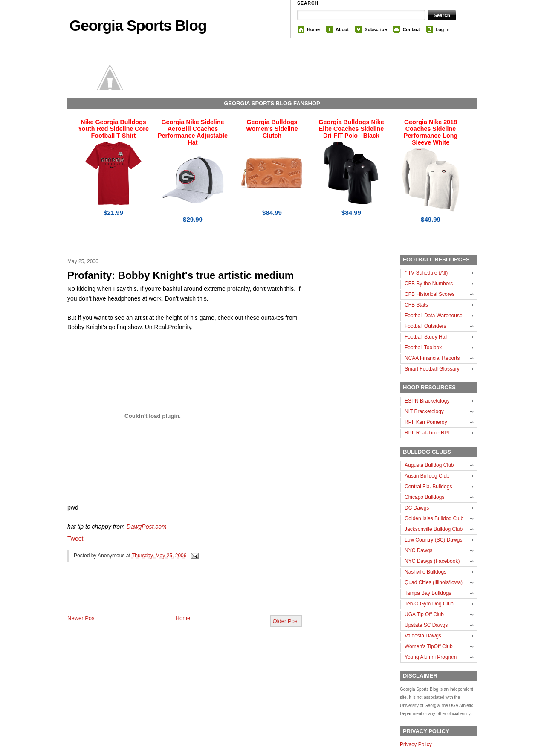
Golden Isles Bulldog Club (434, 518)
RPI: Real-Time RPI (427, 433)
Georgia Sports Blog (138, 25)
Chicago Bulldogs (424, 497)
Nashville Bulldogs (425, 572)
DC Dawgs (417, 508)
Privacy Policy (416, 744)
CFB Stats (416, 305)
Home (313, 29)
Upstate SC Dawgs (426, 625)
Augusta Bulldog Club (429, 465)
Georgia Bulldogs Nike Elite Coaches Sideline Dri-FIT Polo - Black (351, 129)
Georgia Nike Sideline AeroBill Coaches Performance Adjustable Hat (193, 132)
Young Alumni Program (431, 657)
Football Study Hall (426, 337)
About (342, 29)
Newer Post (82, 618)
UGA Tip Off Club (424, 614)
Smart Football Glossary (432, 369)
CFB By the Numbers (429, 284)
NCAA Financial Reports (432, 358)
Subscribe (376, 29)
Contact (411, 29)
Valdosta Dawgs (423, 636)
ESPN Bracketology (427, 401)
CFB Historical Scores (430, 294)
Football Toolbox (423, 348)
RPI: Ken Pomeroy (426, 422)
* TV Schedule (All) (426, 273)
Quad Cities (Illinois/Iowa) (434, 582)
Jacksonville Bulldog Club (434, 529)
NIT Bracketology (424, 411)
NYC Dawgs (418, 550)
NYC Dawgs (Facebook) (432, 561)
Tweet (75, 539)
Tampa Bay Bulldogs (428, 593)
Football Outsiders (425, 326)
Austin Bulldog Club (427, 476)
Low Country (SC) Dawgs (433, 540)
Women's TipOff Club (429, 646)
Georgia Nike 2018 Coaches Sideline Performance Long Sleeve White (431, 132)
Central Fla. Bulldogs (428, 487)
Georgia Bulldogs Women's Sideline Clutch (272, 129)
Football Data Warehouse (434, 316)
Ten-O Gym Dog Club (429, 604)
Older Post (286, 621)
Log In (443, 29)
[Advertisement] (167, 595)
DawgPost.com (147, 527)
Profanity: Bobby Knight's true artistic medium (181, 275)
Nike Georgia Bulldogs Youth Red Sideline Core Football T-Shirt (113, 129)
